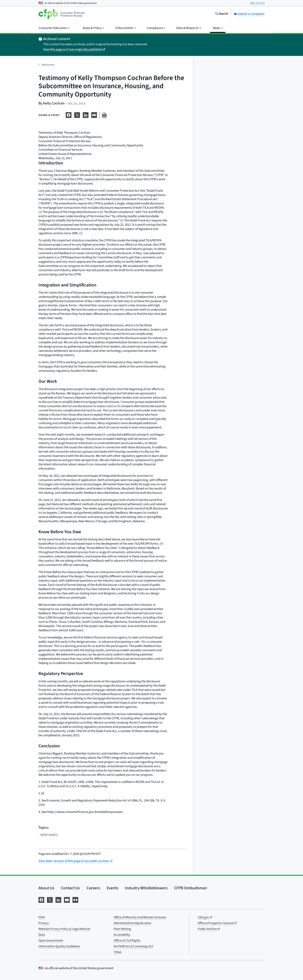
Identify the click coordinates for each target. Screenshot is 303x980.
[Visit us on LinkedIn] (58, 900)
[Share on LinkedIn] (86, 114)
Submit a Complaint (249, 14)
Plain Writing (122, 929)
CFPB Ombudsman (191, 888)
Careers (93, 888)
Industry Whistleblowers (146, 888)
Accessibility (122, 935)
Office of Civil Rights (127, 941)
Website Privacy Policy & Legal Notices (64, 929)
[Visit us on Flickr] (75, 900)
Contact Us (70, 888)
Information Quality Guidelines (59, 946)
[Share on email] (94, 114)
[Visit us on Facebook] (41, 900)
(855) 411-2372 (257, 3)
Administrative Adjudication (132, 923)
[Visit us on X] (50, 900)
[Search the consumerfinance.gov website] (221, 14)
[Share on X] (77, 114)
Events (112, 888)
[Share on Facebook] (69, 114)
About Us (46, 888)
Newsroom (48, 65)
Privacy (44, 923)
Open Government (51, 941)
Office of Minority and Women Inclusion (140, 917)
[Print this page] (104, 115)
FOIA (42, 917)
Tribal (117, 952)
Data (42, 935)
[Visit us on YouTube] (67, 900)
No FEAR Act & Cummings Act (133, 946)
